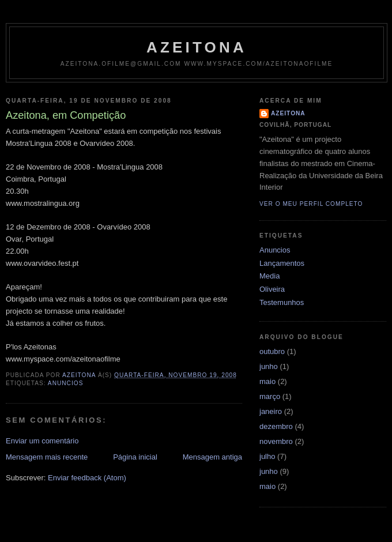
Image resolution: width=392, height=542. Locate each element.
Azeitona (197, 47)
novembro (276, 441)
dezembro (276, 426)
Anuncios (66, 383)
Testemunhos (282, 302)
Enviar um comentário (42, 441)
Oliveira (272, 289)
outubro (272, 351)
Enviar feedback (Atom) (87, 478)
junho (269, 366)
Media (269, 276)
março (270, 396)
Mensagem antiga (212, 457)
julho (267, 456)
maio (267, 381)
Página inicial (135, 457)
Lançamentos (282, 263)
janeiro (271, 411)
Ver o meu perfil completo (311, 204)
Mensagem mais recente (47, 457)
